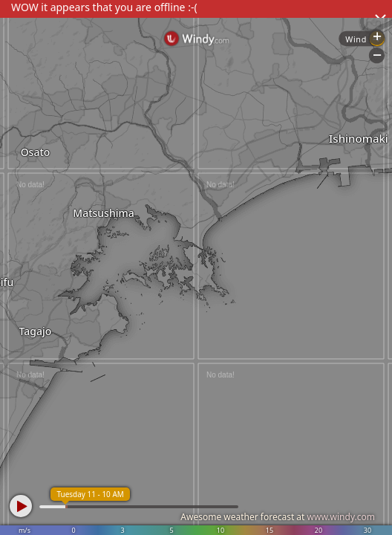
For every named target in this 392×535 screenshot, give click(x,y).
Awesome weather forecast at (278, 517)
